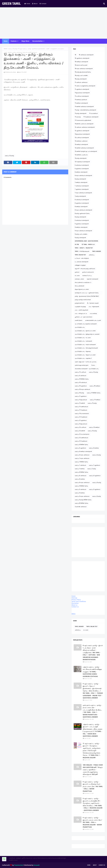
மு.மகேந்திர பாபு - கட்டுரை (83, 338)
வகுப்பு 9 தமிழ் (97, 496)
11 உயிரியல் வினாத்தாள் (82, 96)
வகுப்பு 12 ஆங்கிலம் (81, 420)
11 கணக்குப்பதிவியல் (81, 100)
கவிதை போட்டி (87, 276)
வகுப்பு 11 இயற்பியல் (81, 400)
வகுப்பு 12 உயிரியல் (81, 427)
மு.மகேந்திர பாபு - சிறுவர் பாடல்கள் (85, 355)
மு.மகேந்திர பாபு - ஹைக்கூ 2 (83, 358)
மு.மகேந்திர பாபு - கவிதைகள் (83, 341)
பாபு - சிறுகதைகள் (94, 307)
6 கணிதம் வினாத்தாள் (81, 172)
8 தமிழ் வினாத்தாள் (80, 217)
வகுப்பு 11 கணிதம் (95, 400)
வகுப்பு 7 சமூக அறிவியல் (82, 458)
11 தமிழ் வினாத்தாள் (81, 113)
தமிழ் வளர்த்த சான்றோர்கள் (83, 300)
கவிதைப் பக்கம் (79, 279)
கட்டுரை (77, 276)
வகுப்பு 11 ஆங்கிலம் (81, 396)
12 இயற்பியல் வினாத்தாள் (82, 134)
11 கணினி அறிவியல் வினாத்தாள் (84, 107)
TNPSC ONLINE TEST (80, 255)
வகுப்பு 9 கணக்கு (80, 493)
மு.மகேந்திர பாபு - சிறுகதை (83, 351)
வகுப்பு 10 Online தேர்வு (82, 379)
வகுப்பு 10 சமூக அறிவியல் (82, 389)
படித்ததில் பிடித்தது (80, 307)
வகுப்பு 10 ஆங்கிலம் (81, 386)
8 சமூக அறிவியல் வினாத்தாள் (83, 210)
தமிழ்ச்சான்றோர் (80, 303)
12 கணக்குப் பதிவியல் (81, 141)
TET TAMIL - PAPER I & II (88, 244)
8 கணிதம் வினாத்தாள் (81, 207)
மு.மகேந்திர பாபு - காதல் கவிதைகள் (85, 345)
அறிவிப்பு (92, 255)
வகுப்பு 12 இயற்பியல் (81, 424)
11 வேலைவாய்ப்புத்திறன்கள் (83, 120)
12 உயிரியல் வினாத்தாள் (82, 138)
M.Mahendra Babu (11, 72)
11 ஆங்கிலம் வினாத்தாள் (82, 89)
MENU (74, 614)
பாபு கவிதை (93, 313)
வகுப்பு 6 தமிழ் (97, 455)
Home (27, 4)
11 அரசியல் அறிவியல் (81, 82)
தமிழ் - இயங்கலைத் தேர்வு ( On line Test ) (87, 296)
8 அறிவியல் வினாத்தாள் (82, 200)
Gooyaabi (37, 865)
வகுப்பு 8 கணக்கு (80, 479)
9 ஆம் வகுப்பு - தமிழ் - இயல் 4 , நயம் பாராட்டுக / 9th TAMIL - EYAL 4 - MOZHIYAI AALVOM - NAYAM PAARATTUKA (92, 822)
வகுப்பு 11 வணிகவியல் (81, 407)
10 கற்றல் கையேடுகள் (81, 65)
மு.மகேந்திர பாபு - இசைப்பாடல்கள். (85, 331)
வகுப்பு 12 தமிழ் (13, 49)
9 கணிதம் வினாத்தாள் (81, 227)
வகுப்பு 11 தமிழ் (92, 403)
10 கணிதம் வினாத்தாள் (81, 62)
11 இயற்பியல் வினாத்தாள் (82, 93)
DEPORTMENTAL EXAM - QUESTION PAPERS (86, 241)
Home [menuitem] (6, 41)
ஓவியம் (77, 272)
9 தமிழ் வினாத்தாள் (80, 238)
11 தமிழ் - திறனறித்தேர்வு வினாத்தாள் (85, 110)
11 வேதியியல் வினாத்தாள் (91, 117)
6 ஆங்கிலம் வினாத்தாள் (82, 169)
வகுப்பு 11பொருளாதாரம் (82, 414)
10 (75, 55)
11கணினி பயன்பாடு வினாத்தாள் (84, 124)
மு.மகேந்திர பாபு (80, 327)
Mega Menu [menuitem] (25, 41)
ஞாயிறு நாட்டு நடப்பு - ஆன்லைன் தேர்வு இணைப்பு (87, 293)
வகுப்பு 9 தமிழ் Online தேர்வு (83, 500)
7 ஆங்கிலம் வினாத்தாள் (82, 189)
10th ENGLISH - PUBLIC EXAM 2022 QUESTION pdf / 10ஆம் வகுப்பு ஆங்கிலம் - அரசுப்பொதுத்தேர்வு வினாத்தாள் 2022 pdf (93, 770)
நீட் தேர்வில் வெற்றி (93, 303)
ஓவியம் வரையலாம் (88, 272)
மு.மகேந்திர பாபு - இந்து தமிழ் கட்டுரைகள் (87, 334)
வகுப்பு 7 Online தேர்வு (81, 462)
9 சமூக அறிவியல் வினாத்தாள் (83, 231)
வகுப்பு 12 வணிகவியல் (82, 438)
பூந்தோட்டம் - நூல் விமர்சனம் (84, 317)
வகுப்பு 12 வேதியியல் (81, 417)
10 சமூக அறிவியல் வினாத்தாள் (84, 69)
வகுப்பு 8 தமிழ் (97, 483)
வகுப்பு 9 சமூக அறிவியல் (82, 496)
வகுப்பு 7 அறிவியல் (80, 465)
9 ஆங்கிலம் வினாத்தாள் (82, 224)
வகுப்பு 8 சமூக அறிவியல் (82, 483)
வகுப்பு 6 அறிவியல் (81, 376)
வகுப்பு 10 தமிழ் (79, 393)
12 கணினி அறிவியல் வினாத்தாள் (84, 148)
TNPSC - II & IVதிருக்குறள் (82, 251)
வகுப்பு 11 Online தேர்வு (94, 393)
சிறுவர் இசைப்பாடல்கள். (82, 289)
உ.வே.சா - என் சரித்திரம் (82, 258)
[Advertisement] (53, 23)
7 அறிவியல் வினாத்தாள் (82, 186)
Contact (43, 4)
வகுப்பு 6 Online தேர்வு (81, 445)
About (35, 4)
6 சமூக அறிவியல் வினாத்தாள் (83, 176)
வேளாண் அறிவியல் (81, 507)
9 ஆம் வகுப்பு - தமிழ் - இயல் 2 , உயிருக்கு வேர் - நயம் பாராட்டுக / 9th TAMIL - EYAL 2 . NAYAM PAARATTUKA (93, 786)
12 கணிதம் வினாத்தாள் (81, 144)
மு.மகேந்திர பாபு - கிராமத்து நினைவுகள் (86, 348)
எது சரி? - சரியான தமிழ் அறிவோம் (85, 269)
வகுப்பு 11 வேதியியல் (81, 410)
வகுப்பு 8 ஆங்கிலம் (95, 476)
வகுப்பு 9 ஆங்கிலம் (95, 489)
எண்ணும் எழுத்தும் (80, 265)
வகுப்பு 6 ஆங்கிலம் (80, 448)
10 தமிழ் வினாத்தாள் (81, 79)
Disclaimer (75, 603)
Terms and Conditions (79, 602)
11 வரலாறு (78, 117)
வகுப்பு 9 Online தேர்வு (81, 486)
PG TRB (77, 244)
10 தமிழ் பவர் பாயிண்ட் (82, 75)
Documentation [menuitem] (38, 41)
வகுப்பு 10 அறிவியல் (81, 382)
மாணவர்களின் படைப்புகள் (93, 320)
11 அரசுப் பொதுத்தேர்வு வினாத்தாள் (85, 86)
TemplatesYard (19, 865)
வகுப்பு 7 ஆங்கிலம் (95, 465)
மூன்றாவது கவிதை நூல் (82, 365)
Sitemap (74, 598)
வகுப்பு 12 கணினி (80, 431)
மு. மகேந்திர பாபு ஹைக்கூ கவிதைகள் (86, 324)
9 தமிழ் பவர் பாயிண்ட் (81, 234)
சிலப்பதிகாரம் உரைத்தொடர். (83, 282)
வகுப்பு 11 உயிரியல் (80, 372)
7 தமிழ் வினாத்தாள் (80, 196)
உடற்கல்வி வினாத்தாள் (82, 262)
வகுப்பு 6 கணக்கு (94, 448)
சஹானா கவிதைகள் (93, 279)
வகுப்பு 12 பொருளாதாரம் (82, 434)
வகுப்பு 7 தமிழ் (92, 469)
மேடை (93, 365)
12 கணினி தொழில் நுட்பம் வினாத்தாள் (86, 151)
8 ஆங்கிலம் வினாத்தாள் (82, 203)
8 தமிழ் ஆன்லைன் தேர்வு (82, 213)
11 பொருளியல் (93, 113)
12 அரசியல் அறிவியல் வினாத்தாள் (85, 127)
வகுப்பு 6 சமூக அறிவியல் (82, 455)
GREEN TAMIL (11, 4)
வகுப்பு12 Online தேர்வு (81, 503)
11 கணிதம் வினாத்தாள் (81, 103)
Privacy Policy (76, 600)
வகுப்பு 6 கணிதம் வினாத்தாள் (83, 451)
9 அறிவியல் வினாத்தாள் (82, 220)
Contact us (75, 607)
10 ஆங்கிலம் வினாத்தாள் (82, 58)
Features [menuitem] (14, 41)
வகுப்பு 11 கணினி (80, 403)
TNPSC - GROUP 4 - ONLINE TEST (84, 248)
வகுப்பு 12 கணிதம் (94, 427)
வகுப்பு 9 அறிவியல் (81, 489)
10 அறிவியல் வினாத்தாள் (86, 55)
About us (75, 605)
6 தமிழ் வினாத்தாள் (80, 179)
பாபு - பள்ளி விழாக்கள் (82, 310)
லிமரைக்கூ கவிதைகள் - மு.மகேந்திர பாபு (87, 369)
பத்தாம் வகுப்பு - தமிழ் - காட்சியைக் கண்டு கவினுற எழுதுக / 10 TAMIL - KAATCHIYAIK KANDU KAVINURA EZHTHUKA (92, 672)
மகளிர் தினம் (79, 320)
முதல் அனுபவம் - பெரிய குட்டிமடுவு (86, 362)
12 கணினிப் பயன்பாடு (81, 155)
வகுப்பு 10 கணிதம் (95, 386)
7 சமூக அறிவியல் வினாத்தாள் (83, 193)
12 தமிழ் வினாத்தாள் (81, 158)
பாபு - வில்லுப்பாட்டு (81, 313)
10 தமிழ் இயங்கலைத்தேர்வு (83, 72)
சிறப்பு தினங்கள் (80, 286)
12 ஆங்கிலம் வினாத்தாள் (82, 131)
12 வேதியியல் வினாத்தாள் (82, 162)
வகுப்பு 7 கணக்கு (80, 469)
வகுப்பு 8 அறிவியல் (81, 476)
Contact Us (102, 865)
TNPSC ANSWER (96, 251)
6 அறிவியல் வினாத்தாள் (82, 165)
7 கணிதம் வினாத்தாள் (81, 182)
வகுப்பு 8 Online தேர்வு (81, 472)
